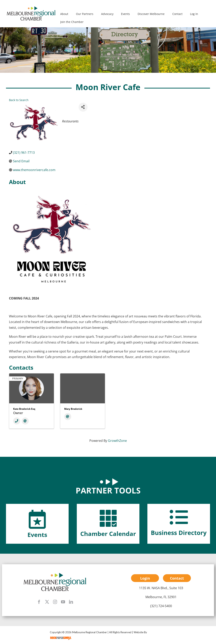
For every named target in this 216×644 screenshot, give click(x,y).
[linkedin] (71, 602)
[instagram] (55, 602)
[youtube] (63, 602)
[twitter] (47, 602)
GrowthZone (117, 441)
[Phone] (17, 421)
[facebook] (39, 602)
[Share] (83, 107)
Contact (177, 578)
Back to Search (19, 100)
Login (145, 578)
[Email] (25, 421)
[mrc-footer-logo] (55, 574)
